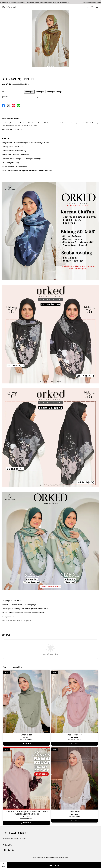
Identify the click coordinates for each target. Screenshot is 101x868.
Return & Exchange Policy (61, 858)
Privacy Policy (48, 858)
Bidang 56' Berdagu (55, 92)
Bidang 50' (29, 92)
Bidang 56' (40, 92)
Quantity (5, 97)
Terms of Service (38, 858)
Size (3, 92)
